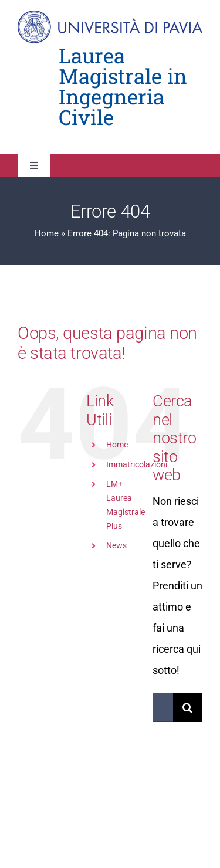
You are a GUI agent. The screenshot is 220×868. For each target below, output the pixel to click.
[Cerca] (188, 707)
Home (47, 233)
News (116, 545)
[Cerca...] (163, 707)
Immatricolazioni (137, 464)
